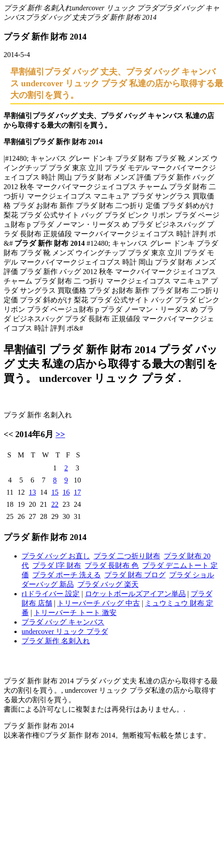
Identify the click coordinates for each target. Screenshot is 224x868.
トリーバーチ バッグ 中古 (99, 603)
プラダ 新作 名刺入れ (38, 8)
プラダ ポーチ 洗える (67, 575)
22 (55, 504)
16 (66, 492)
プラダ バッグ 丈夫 (56, 17)
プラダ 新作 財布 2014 (121, 17)
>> (60, 434)
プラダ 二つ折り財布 (127, 556)
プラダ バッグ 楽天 (108, 584)
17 (77, 492)
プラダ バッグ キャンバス (63, 622)
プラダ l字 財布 (57, 565)
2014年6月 (34, 434)
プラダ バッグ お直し (56, 556)
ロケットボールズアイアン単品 (135, 594)
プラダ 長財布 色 (112, 565)
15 (55, 492)
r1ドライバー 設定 (51, 594)
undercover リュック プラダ (115, 8)
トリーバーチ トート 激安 (75, 613)
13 (32, 492)
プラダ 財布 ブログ (135, 575)
